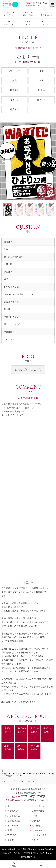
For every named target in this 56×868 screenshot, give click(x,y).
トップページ (10, 14)
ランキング (37, 830)
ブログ (11, 840)
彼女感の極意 (14, 821)
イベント (28, 23)
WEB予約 (12, 835)
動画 (10, 830)
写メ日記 (36, 826)
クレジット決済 (39, 835)
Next (53, 161)
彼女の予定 (28, 14)
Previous (3, 161)
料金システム (10, 23)
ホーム (11, 806)
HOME (28, 775)
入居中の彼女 (47, 14)
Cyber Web (30, 857)
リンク (35, 840)
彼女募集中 (13, 826)
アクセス (47, 23)
